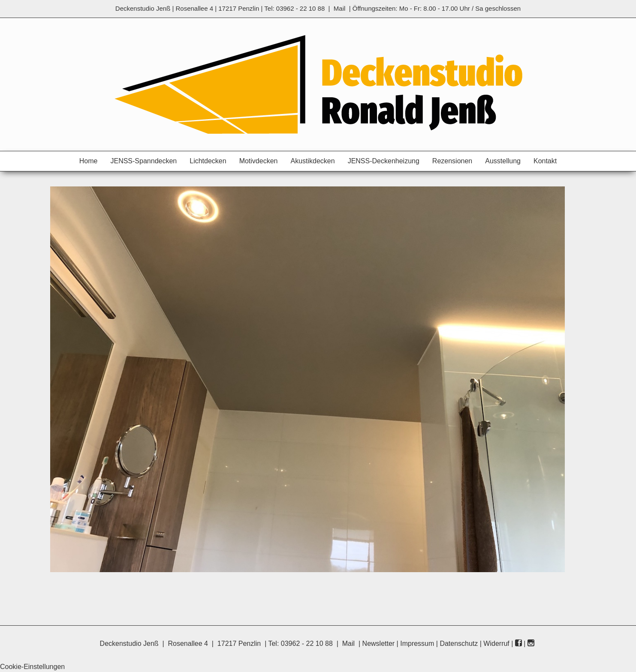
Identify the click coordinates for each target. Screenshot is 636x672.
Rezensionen (452, 161)
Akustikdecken (312, 161)
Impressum (417, 643)
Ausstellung (503, 161)
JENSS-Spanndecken (143, 161)
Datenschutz (459, 643)
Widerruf (496, 643)
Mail (340, 8)
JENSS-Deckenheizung (384, 161)
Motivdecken (259, 161)
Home (89, 161)
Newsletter (379, 643)
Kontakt (545, 161)
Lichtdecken (208, 161)
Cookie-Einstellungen (32, 667)
